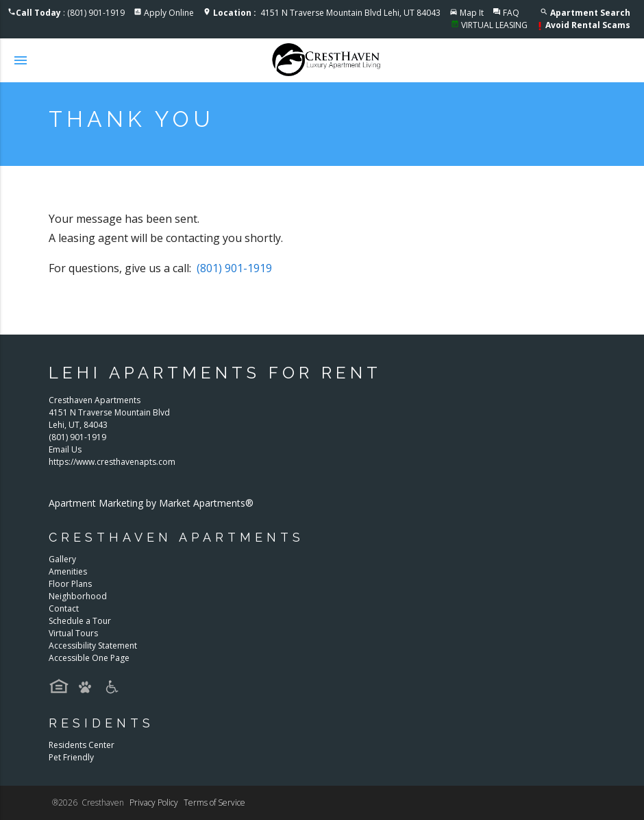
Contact (64, 608)
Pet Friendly (71, 757)
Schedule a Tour (80, 621)
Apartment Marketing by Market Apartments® (151, 503)
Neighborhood (78, 596)
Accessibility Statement (93, 646)
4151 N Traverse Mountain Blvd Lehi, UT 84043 (327, 13)
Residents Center (82, 745)
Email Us (65, 449)
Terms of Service (214, 803)
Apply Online (169, 13)
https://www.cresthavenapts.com (112, 462)
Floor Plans (70, 584)
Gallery (62, 559)
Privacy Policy (154, 803)
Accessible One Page (89, 658)
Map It (472, 13)
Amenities (68, 571)
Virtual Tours (73, 633)
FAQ (511, 13)
